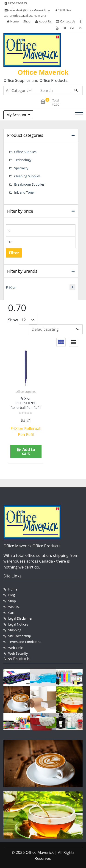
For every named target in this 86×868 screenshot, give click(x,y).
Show (13, 320)
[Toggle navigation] (79, 115)
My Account (17, 115)
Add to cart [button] (29, 451)
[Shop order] (56, 329)
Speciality (21, 168)
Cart (11, 613)
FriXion (11, 287)
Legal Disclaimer (20, 618)
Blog (12, 595)
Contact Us (66, 21)
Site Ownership (20, 636)
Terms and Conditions (25, 642)
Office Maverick (43, 72)
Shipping (15, 630)
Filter (14, 253)
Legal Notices (18, 624)
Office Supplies (26, 392)
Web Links (16, 648)
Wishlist (14, 607)
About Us (43, 21)
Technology (23, 160)
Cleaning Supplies (27, 176)
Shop (27, 21)
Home (13, 21)
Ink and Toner (25, 192)
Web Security (18, 653)
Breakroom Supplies (29, 184)
